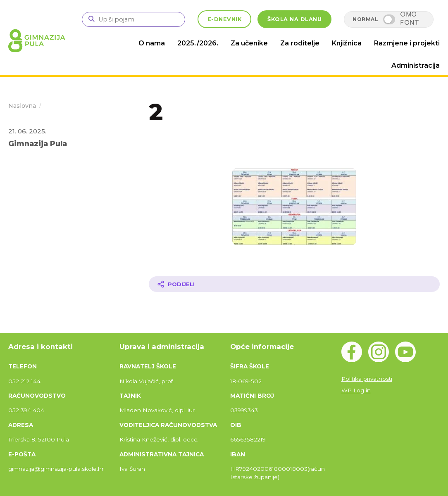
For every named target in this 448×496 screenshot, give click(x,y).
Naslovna (22, 106)
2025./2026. (198, 43)
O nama (152, 43)
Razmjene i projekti (407, 43)
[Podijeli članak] (294, 284)
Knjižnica (347, 43)
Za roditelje (300, 43)
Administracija (416, 65)
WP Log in (356, 390)
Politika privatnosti (367, 379)
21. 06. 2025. (27, 131)
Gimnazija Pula (38, 144)
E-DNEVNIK (225, 19)
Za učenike (249, 43)
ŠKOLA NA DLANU (294, 19)
